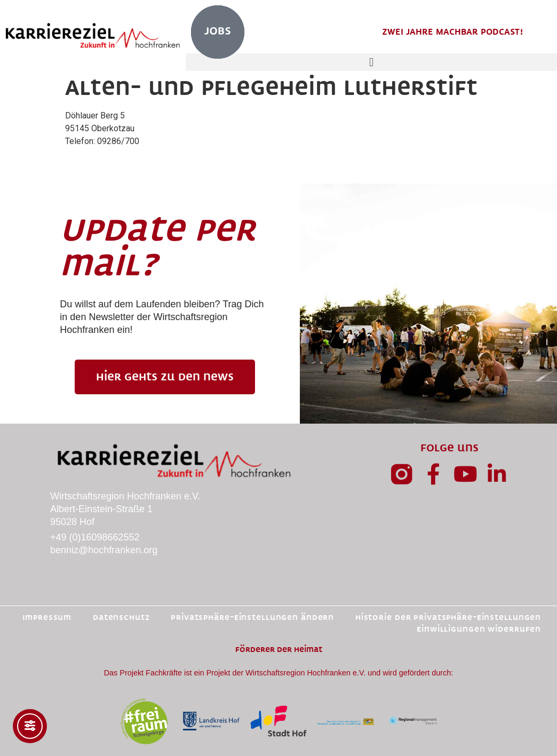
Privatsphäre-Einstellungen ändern (252, 618)
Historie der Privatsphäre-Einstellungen (448, 618)
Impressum (46, 618)
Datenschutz (121, 618)
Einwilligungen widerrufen (479, 629)
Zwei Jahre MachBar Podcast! (452, 32)
